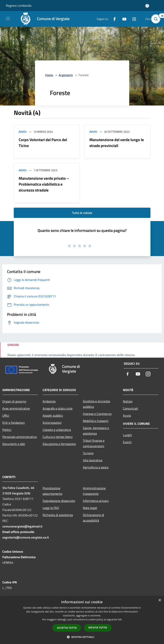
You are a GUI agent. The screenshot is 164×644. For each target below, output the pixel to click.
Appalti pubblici (53, 415)
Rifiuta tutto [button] (98, 628)
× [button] (160, 600)
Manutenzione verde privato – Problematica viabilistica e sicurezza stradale (44, 184)
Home (49, 75)
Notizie (128, 401)
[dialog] (82, 620)
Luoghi (127, 435)
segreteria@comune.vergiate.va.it (26, 537)
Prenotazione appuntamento (52, 491)
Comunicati (131, 408)
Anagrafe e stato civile (58, 408)
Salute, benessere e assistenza (96, 431)
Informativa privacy (96, 501)
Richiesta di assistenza (58, 515)
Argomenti (66, 75)
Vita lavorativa (93, 460)
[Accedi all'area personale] (147, 6)
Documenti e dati (14, 444)
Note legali (90, 508)
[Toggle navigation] (8, 19)
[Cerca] (156, 19)
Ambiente (49, 401)
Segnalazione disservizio (59, 501)
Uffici (6, 415)
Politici (7, 430)
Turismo (88, 453)
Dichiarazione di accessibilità (93, 518)
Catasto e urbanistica (57, 430)
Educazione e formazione (59, 444)
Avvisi (23, 132)
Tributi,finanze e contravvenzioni (94, 443)
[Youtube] (123, 19)
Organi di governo (14, 401)
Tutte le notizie (82, 213)
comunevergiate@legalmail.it (22, 526)
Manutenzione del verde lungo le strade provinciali (117, 143)
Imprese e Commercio (97, 414)
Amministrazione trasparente (94, 491)
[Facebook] (113, 19)
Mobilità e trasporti (96, 421)
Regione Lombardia (19, 6)
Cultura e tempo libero (58, 437)
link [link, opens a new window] (120, 619)
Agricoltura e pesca (96, 467)
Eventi (127, 442)
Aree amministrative (16, 408)
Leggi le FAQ (51, 508)
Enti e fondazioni (14, 423)
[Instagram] (133, 19)
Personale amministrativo (20, 437)
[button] (82, 637)
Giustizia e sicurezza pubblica (96, 404)
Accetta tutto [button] (67, 628)
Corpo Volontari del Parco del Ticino (43, 143)
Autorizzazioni (52, 423)
